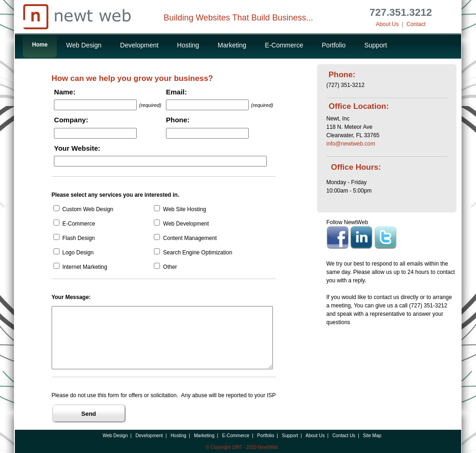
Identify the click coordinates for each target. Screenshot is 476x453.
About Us (387, 24)
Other (165, 267)
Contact (416, 24)
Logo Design (74, 253)
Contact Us (344, 436)
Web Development (181, 224)
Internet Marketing (80, 267)
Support (376, 45)
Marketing (232, 45)
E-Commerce (284, 45)
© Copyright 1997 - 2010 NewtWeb (242, 447)
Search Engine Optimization (193, 253)
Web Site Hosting (180, 209)
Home (40, 45)
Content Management (185, 238)
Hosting (188, 45)
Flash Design (74, 238)
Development (139, 45)
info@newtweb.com (351, 144)
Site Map (372, 436)
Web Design (84, 45)
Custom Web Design (83, 209)
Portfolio (334, 45)
